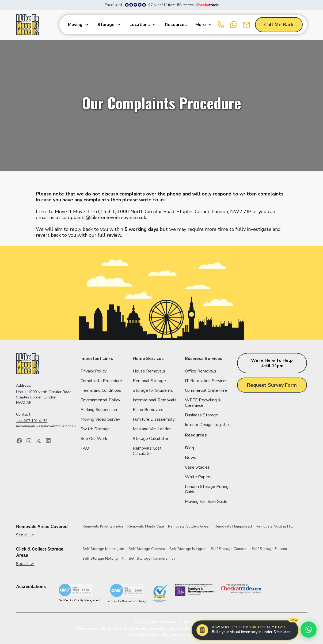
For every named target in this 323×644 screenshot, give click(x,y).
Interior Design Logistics (208, 425)
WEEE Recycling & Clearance (203, 403)
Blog (189, 448)
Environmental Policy (100, 400)
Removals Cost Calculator (147, 451)
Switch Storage (95, 429)
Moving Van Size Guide (206, 502)
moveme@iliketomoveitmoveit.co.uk (46, 426)
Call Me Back (279, 25)
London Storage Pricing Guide (207, 489)
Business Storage (202, 415)
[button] (78, 25)
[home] (28, 25)
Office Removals (201, 371)
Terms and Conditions (101, 390)
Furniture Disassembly (154, 419)
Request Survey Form (272, 385)
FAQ (85, 448)
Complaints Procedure (101, 381)
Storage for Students (153, 390)
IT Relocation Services (206, 381)
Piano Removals (148, 410)
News (191, 458)
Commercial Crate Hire (206, 390)
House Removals (149, 371)
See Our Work (94, 439)
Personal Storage (149, 381)
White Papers (198, 477)
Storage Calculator (151, 439)
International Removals (155, 400)
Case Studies (197, 467)
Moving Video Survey (100, 419)
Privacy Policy (94, 371)
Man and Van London (152, 429)
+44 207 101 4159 (32, 421)
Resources (176, 25)
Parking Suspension (99, 410)
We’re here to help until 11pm (272, 363)
